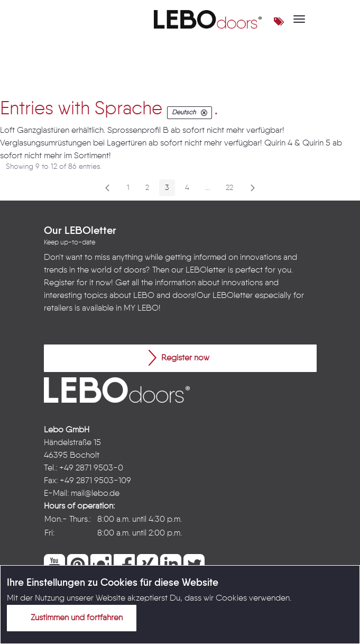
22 (232, 190)
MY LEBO (141, 309)
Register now (179, 358)
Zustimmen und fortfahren (70, 618)
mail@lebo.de (95, 494)
